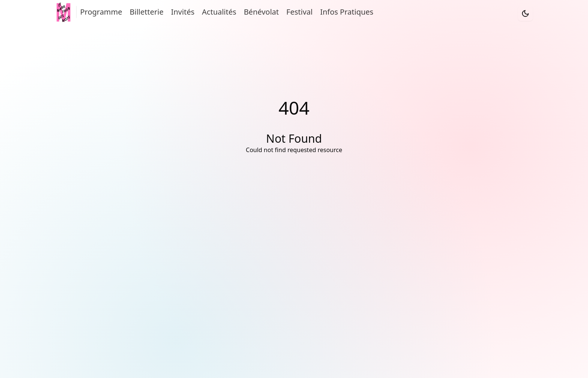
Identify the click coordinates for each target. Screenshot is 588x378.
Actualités (219, 12)
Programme (101, 12)
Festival (300, 12)
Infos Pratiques (347, 12)
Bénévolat (261, 12)
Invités (183, 12)
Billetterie (147, 12)
